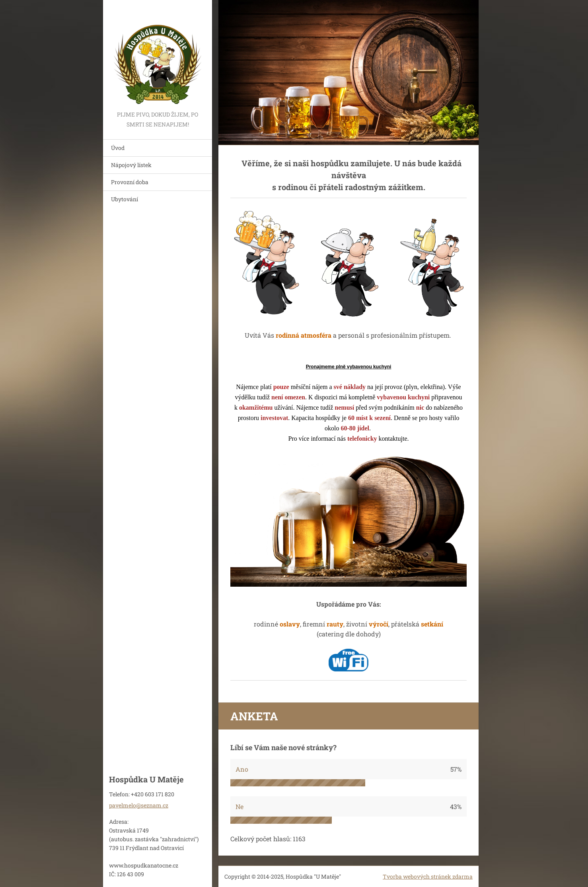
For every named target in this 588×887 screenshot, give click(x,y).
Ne (239, 806)
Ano (242, 769)
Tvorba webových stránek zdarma (428, 876)
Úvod (118, 148)
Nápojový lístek (131, 165)
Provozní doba (130, 182)
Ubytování (125, 199)
